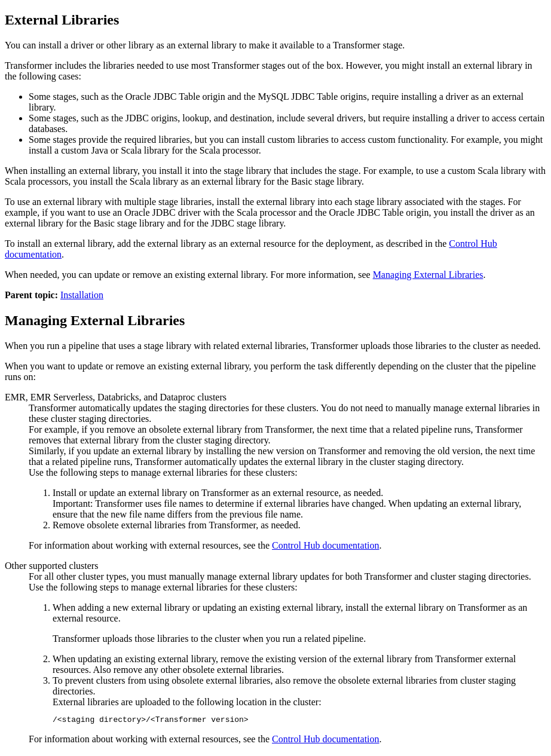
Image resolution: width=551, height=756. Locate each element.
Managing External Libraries (428, 275)
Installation (82, 295)
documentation (326, 545)
